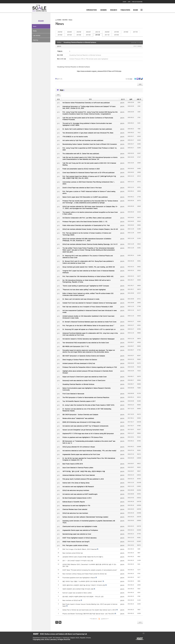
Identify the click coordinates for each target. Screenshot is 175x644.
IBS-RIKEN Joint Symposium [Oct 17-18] (76, 346)
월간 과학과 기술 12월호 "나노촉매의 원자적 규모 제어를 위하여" (82, 581)
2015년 (69, 35)
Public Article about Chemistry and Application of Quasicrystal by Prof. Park (86, 225)
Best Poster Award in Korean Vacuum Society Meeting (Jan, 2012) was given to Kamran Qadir (90, 605)
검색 (57, 622)
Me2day (137, 80)
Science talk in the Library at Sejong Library (76, 483)
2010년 (116, 35)
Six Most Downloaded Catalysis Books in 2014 (77, 498)
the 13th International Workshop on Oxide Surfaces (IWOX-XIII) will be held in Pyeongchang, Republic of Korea (86, 281)
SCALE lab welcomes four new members (75, 513)
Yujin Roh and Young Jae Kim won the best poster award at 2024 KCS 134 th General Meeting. (89, 164)
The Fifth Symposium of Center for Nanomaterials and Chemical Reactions (86, 397)
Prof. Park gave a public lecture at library (75, 545)
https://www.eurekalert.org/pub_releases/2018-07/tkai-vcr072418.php (99, 71)
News (35, 26)
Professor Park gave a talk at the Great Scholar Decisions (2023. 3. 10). (85, 221)
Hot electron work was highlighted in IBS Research (78, 486)
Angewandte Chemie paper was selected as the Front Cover (81, 454)
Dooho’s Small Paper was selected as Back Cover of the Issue (82, 188)
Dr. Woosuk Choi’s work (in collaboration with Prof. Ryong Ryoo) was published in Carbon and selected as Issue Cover (88, 262)
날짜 (131, 99)
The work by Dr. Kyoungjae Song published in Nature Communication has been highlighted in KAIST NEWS (87, 124)
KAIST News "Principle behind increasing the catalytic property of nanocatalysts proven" (90, 570)
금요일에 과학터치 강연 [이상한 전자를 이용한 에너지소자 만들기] (83, 557)
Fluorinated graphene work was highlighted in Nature (79, 578)
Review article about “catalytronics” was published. (78, 418)
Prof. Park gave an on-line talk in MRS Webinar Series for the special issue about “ (88, 325)
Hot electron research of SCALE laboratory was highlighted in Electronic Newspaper (89, 339)
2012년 (98, 35)
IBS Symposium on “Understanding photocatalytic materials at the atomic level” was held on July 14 (89, 442)
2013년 (88, 35)
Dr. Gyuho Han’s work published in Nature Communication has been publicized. (87, 129)
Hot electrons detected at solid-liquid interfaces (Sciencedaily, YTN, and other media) (89, 451)
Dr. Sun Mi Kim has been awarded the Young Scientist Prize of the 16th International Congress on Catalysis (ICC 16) (89, 459)
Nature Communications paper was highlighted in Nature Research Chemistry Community (86, 389)
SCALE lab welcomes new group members (76, 490)
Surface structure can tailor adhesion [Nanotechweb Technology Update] (85, 517)
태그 (60, 622)
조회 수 (139, 99)
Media (35, 31)
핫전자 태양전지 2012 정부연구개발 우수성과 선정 (78, 589)
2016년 (60, 35)
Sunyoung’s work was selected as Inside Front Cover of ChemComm (84, 380)
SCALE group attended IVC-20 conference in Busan (79, 447)
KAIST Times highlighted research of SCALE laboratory (80, 538)
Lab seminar (37, 36)
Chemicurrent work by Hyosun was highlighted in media (80, 526)
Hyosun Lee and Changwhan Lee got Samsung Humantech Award (83, 430)
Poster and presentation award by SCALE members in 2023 (81, 169)
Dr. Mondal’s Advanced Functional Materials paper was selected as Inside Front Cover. (90, 322)
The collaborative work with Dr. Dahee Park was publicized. (81, 153)
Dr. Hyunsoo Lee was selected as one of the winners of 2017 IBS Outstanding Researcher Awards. (87, 410)
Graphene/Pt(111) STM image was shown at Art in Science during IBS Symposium (88, 433)
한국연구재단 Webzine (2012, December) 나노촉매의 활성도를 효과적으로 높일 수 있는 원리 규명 (89, 565)
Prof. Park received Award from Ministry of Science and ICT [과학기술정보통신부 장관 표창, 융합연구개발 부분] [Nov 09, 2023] (89, 177)
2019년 (116, 32)
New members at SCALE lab (71, 600)
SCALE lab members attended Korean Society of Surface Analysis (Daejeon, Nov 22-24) (90, 229)
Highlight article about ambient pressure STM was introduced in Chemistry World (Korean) (87, 372)
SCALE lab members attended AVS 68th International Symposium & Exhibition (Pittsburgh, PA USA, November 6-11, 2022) (87, 240)
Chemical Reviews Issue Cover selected (75, 509)
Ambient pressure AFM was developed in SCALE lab (79, 363)
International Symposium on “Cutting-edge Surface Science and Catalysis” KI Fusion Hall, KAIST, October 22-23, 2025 (89, 107)
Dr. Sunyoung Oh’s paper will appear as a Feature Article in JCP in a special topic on (89, 329)
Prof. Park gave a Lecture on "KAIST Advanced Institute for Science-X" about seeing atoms (89, 192)
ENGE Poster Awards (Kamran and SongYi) (76, 542)
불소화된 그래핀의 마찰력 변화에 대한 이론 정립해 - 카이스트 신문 (83, 596)
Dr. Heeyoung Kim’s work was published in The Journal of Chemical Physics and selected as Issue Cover (88, 257)
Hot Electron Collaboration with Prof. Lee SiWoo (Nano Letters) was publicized (87, 218)
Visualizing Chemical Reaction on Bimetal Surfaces (80, 42)
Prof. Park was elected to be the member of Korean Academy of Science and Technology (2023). (87, 234)
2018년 (126, 32)
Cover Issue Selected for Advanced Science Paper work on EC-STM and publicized (88, 172)
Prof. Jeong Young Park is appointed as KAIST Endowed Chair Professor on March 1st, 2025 (90, 149)
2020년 (107, 32)
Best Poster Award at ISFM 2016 (73, 464)
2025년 (60, 32)
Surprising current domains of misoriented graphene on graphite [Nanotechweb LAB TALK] (89, 522)
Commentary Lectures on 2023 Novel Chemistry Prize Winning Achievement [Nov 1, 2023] (89, 183)
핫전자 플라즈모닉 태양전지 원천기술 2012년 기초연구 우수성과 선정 (84, 585)
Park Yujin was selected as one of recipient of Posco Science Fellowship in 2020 (88, 307)
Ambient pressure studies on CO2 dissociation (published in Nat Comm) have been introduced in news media (88, 317)
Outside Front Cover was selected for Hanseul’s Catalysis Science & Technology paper (90, 303)
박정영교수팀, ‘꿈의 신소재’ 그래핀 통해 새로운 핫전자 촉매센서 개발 (84, 471)
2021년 (98, 32)
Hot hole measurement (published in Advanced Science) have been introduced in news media (90, 311)
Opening (35, 40)
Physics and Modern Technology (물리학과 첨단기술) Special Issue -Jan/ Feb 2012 (88, 614)
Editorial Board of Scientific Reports (74, 502)
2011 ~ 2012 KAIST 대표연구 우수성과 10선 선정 (78, 561)
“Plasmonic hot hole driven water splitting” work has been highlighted (84, 290)
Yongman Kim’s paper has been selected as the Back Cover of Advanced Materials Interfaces (89, 272)
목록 (140, 84)
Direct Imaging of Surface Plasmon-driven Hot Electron (80, 360)
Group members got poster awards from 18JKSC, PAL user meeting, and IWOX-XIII (89, 267)
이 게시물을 (129, 79)
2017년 (135, 32)
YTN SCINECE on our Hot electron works (75, 137)
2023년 (79, 32)
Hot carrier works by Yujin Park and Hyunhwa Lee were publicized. (83, 140)
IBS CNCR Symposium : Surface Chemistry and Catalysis (80, 414)
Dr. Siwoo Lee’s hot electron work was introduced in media (81, 299)
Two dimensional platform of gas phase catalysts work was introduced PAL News (88, 133)
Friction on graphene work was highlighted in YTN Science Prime (83, 437)
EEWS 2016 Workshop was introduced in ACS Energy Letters (81, 422)
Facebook (140, 80)
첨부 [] (60, 79)
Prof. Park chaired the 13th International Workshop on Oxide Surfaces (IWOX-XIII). (88, 276)
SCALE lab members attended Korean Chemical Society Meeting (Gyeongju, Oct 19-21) (90, 244)
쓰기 (140, 622)
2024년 (69, 32)
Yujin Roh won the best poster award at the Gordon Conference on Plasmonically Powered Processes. (88, 119)
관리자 (59, 46)
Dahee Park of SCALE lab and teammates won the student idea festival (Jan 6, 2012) (89, 610)
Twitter (135, 80)
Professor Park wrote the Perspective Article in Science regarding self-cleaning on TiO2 (90, 367)
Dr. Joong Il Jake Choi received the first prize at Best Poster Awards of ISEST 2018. (89, 405)
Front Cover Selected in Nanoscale (73, 394)
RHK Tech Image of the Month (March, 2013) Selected (80, 549)
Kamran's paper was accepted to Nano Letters (77, 593)
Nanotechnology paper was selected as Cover (77, 534)
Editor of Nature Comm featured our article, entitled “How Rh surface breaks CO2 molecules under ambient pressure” (88, 294)
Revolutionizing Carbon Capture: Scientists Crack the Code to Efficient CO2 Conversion (90, 144)
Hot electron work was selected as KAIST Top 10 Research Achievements (85, 426)
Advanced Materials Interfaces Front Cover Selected (79, 475)
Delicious (142, 80)
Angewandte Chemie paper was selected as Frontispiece (80, 530)
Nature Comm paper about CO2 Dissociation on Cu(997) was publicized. (85, 197)
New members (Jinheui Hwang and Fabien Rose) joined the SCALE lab (85, 574)
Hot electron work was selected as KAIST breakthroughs (80, 494)
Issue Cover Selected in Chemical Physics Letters (78, 468)
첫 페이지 (93, 619)
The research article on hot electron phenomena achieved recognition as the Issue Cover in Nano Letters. (90, 213)
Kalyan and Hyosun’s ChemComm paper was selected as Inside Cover (85, 377)
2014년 (79, 35)
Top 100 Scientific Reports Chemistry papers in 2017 (79, 401)
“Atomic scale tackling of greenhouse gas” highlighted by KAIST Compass (86, 286)
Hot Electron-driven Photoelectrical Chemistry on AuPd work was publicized (86, 103)
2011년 (107, 35)
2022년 (88, 32)
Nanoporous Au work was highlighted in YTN (76, 505)
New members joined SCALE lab (73, 553)
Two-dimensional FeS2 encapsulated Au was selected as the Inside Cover (86, 343)
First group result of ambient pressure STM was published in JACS (83, 479)
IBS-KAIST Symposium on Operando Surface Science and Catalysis (84, 356)
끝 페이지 (105, 619)
